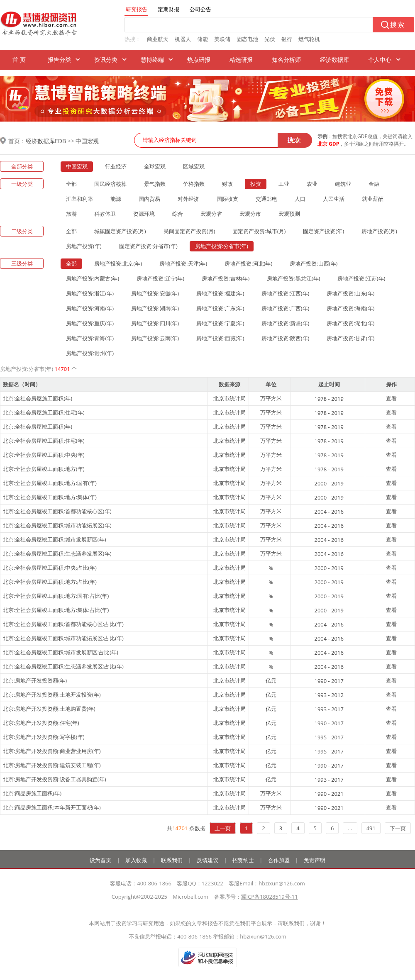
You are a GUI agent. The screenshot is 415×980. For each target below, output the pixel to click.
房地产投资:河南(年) (90, 308)
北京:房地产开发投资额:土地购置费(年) (49, 709)
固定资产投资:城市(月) (259, 231)
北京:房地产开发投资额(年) (35, 680)
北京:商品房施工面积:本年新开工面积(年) (52, 807)
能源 (116, 199)
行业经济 (116, 166)
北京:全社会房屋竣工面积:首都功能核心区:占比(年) (63, 624)
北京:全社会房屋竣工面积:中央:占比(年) (50, 568)
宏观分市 (250, 214)
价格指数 (194, 184)
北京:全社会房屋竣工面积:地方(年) (44, 469)
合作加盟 (279, 860)
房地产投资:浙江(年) (90, 293)
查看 (391, 398)
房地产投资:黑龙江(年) (293, 278)
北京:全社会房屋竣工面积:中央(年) (44, 455)
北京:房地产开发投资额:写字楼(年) (44, 737)
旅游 (71, 214)
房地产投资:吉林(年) (226, 278)
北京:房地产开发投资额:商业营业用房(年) (52, 751)
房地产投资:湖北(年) (350, 323)
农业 (312, 184)
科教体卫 (105, 214)
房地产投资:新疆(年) (285, 323)
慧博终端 (152, 60)
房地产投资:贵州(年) (90, 353)
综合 (178, 214)
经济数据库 (334, 60)
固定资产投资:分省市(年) (148, 246)
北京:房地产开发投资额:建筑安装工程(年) (52, 765)
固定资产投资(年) (323, 231)
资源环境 (144, 214)
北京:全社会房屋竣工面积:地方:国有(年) (50, 483)
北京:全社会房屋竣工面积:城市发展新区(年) (55, 539)
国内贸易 (149, 199)
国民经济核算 (110, 184)
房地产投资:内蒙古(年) (93, 278)
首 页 (19, 60)
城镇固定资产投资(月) (120, 231)
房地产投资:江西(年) (285, 293)
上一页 (223, 828)
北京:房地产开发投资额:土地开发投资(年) (52, 695)
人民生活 (334, 199)
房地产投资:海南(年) (350, 308)
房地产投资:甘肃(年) (350, 338)
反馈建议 (207, 860)
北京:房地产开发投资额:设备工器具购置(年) (55, 779)
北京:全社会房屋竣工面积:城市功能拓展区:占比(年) (63, 638)
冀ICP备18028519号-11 (270, 897)
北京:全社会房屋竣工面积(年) (38, 427)
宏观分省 (211, 214)
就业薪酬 (373, 199)
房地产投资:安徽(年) (155, 293)
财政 (227, 184)
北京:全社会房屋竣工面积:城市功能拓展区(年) (57, 525)
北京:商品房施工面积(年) (32, 793)
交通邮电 (266, 199)
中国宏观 (87, 141)
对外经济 (188, 199)
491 (371, 828)
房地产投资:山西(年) (314, 263)
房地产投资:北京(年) (118, 263)
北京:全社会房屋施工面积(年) (38, 398)
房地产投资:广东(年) (220, 308)
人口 (300, 199)
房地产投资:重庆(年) (90, 323)
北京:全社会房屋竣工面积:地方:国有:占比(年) (56, 596)
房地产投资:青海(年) (90, 338)
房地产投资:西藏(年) (220, 338)
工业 (284, 184)
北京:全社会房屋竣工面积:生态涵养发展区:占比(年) (63, 666)
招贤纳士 (243, 860)
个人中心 (380, 60)
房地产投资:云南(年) (155, 338)
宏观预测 (289, 214)
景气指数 (155, 184)
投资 (256, 184)
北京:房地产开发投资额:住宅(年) (41, 723)
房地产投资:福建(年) (220, 293)
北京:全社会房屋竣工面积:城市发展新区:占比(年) (61, 652)
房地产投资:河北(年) (248, 263)
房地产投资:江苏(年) (361, 278)
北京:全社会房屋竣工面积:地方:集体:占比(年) (56, 610)
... (350, 828)
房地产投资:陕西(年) (285, 338)
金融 (374, 184)
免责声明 (315, 860)
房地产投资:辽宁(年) (160, 278)
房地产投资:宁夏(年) (220, 323)
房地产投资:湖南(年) (155, 308)
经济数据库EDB (46, 141)
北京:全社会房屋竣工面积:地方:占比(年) (50, 582)
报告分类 (59, 60)
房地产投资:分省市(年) (222, 246)
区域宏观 (194, 166)
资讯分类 (106, 60)
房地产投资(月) (379, 231)
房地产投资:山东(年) (350, 293)
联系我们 (172, 860)
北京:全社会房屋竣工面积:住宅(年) (44, 441)
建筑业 (343, 184)
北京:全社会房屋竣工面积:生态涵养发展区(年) (57, 553)
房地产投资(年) (84, 246)
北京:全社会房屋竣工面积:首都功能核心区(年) (57, 511)
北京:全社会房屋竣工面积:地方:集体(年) (50, 497)
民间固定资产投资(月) (189, 231)
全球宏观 (155, 166)
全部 (71, 184)
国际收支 (227, 199)
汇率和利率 (79, 199)
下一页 (398, 828)
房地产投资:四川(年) (155, 323)
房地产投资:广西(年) (285, 308)
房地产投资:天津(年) (183, 263)
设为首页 (100, 860)
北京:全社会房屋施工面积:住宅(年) (44, 412)
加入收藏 (136, 860)
